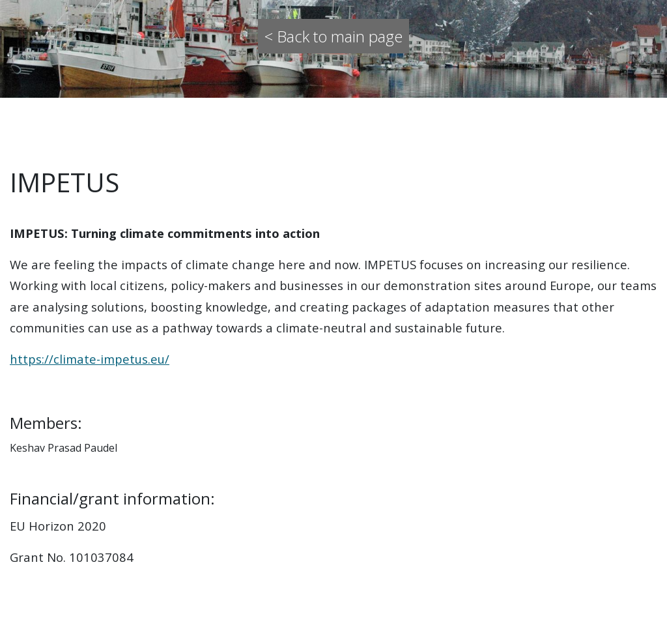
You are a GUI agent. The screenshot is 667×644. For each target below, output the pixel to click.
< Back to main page (333, 36)
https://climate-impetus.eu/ (90, 359)
